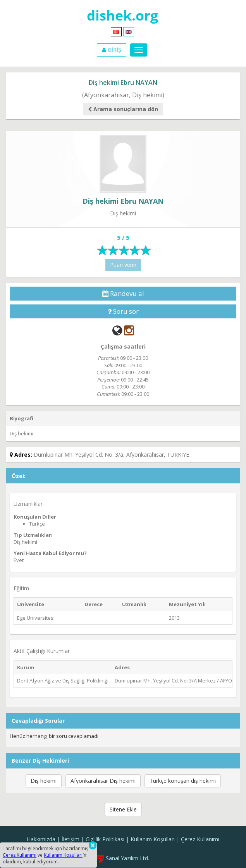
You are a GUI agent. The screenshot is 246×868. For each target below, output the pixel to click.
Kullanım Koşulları (153, 839)
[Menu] (139, 50)
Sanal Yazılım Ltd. (123, 858)
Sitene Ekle (123, 809)
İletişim (71, 839)
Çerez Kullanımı (200, 839)
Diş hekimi (44, 781)
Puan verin (123, 265)
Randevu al (123, 293)
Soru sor (123, 311)
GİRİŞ (112, 50)
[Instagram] (129, 330)
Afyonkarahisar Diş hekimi (103, 781)
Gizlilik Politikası (105, 839)
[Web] (117, 330)
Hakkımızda (41, 839)
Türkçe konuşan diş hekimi (183, 781)
